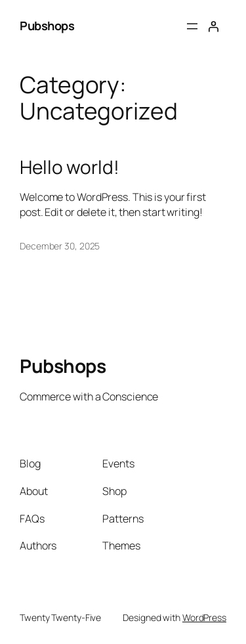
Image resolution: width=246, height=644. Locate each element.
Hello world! (70, 167)
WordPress (204, 617)
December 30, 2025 (60, 246)
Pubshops (47, 26)
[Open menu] (192, 26)
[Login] (213, 26)
